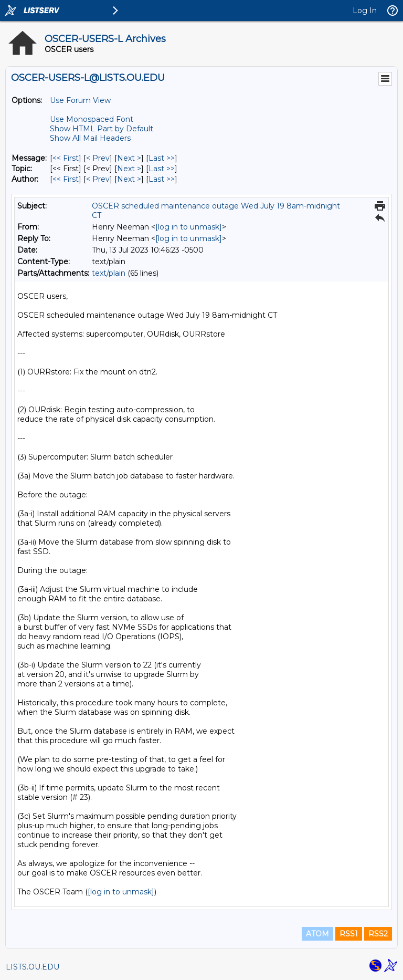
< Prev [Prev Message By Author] (98, 179)
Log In (365, 11)
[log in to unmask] (189, 227)
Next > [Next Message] (129, 158)
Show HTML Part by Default (102, 129)
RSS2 (378, 934)
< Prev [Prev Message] (98, 158)
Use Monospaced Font (92, 119)
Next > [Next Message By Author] (129, 179)
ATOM (317, 934)
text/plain (109, 273)
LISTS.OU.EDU (33, 967)
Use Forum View (80, 100)
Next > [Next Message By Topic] (129, 169)
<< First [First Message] (66, 158)
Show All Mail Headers (90, 138)
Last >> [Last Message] (162, 158)
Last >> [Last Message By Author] (162, 179)
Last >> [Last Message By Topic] (162, 169)
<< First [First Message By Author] (66, 179)
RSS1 (349, 934)
